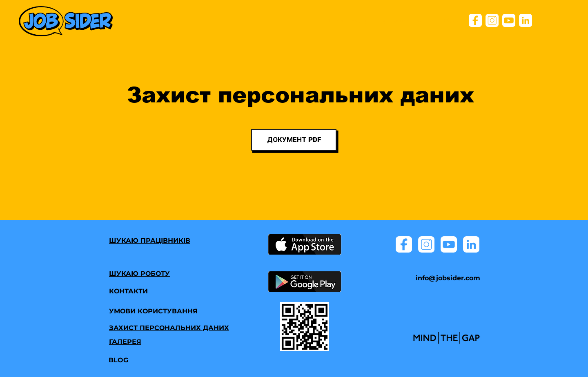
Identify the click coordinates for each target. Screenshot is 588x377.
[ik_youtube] (509, 20)
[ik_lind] (526, 20)
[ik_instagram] (492, 20)
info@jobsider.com (448, 278)
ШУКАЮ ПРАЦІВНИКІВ (150, 241)
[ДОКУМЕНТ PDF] (294, 140)
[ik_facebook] (475, 20)
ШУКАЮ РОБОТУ (139, 274)
